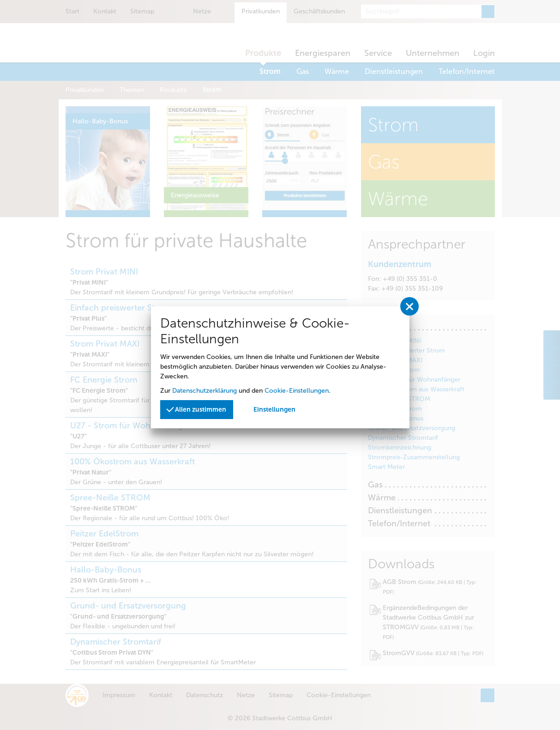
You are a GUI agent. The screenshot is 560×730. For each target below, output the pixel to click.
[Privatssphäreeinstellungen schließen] (409, 306)
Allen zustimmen (197, 409)
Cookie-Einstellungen (297, 391)
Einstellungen (274, 410)
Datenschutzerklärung (205, 391)
